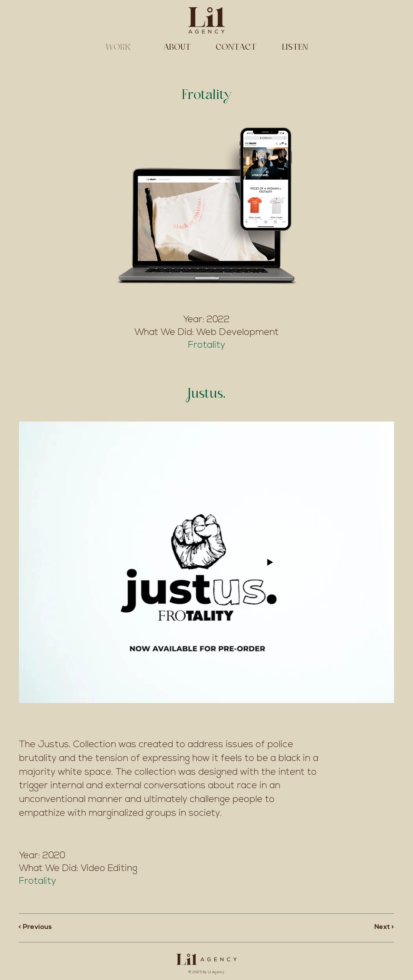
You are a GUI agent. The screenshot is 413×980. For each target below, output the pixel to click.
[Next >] (370, 927)
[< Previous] (43, 927)
